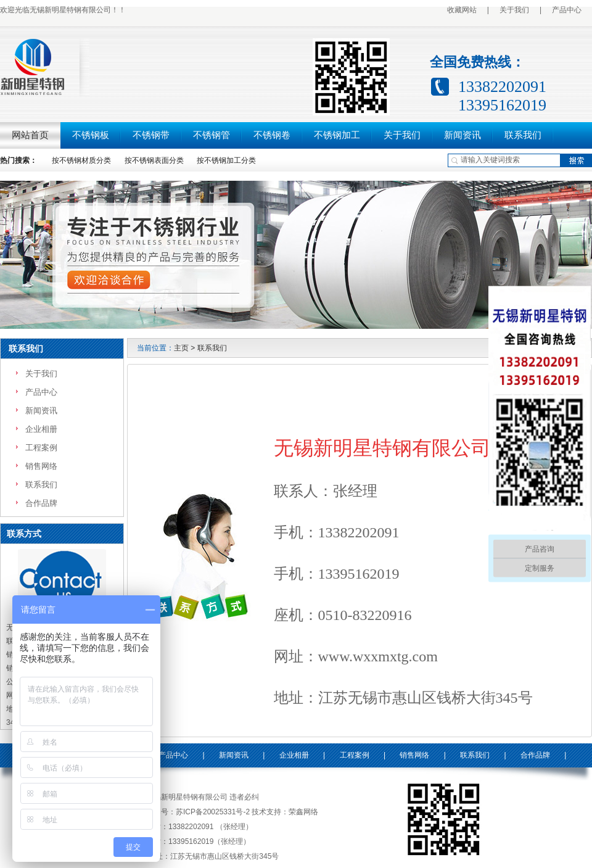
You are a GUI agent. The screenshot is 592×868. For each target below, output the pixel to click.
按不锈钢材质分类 (81, 160)
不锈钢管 (212, 135)
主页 (181, 348)
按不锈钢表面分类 (154, 160)
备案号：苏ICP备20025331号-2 (198, 812)
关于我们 (514, 10)
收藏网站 (462, 10)
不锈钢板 (91, 135)
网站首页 (30, 135)
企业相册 (41, 429)
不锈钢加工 (337, 135)
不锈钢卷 (272, 135)
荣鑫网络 (303, 812)
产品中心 (567, 10)
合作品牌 (41, 503)
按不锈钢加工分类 (226, 160)
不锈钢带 (151, 135)
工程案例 (41, 448)
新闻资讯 (462, 135)
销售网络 (41, 466)
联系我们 (523, 135)
